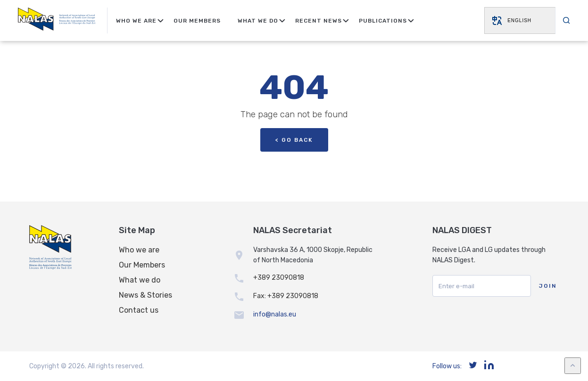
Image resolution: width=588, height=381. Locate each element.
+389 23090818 (279, 278)
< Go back (294, 140)
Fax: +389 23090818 (286, 296)
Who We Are (136, 21)
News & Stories (145, 295)
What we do (140, 280)
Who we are (139, 250)
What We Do (258, 21)
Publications (383, 21)
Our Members (197, 21)
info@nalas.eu (275, 314)
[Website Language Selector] (520, 20)
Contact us (139, 310)
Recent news (319, 21)
